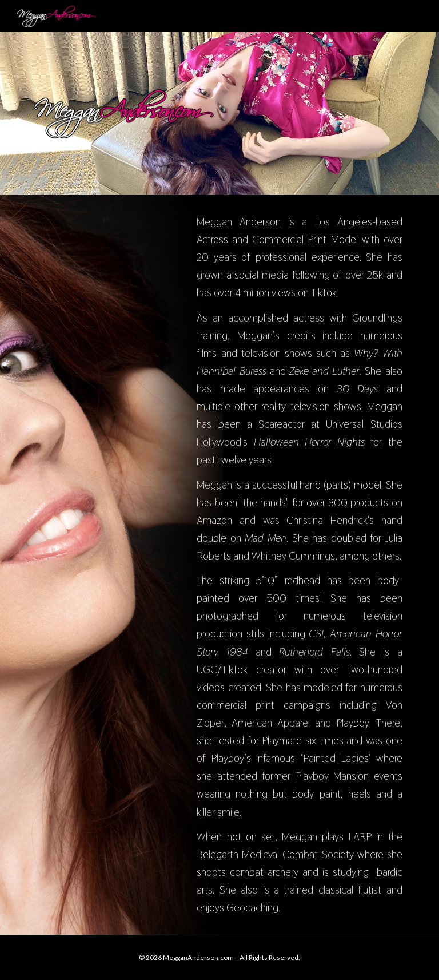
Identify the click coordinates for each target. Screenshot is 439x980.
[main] (299, 565)
